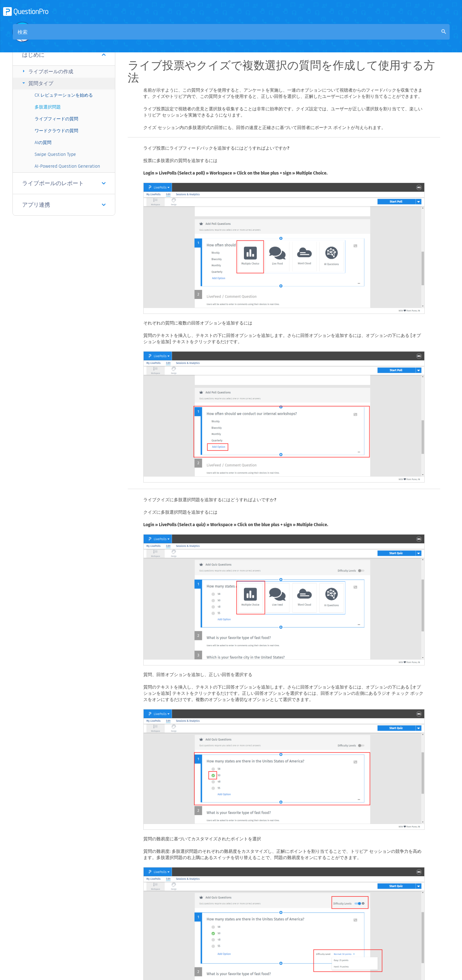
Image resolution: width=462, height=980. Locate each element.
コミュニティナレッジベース (193, 38)
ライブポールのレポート (64, 183)
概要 (148, 38)
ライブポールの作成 (47, 71)
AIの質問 (43, 143)
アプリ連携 (64, 205)
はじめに (64, 55)
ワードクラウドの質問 (56, 131)
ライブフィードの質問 (56, 119)
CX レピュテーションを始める (64, 95)
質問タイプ (37, 83)
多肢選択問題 (48, 107)
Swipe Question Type (55, 154)
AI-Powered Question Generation (67, 166)
